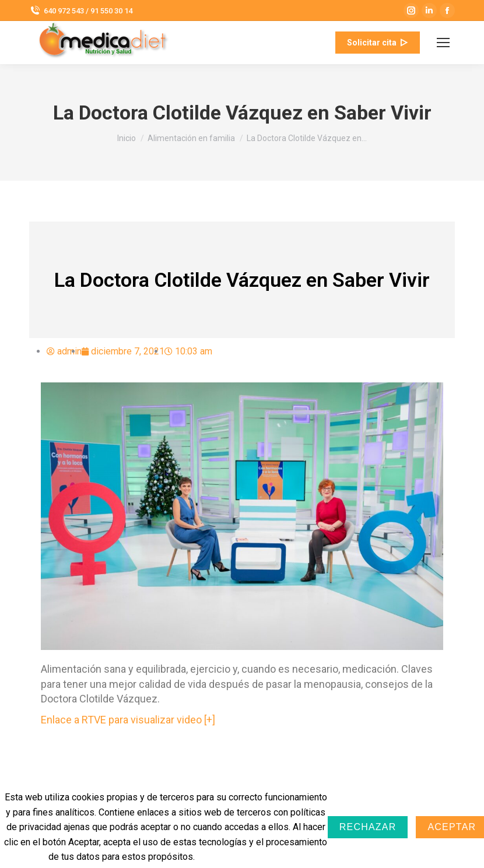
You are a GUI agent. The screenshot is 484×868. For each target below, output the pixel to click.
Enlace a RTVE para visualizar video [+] (128, 720)
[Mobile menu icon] (443, 43)
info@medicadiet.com (254, 43)
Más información (234, 857)
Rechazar (368, 827)
